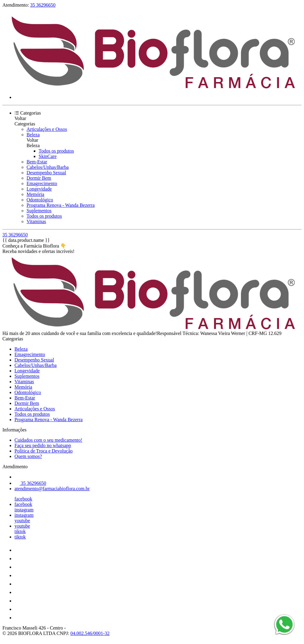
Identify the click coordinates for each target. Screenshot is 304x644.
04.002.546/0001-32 (90, 633)
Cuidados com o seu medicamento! (48, 440)
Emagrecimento (42, 183)
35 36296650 (43, 5)
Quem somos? (28, 456)
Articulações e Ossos (47, 129)
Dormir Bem (39, 178)
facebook (23, 499)
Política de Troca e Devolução (44, 451)
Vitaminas (36, 221)
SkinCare (48, 156)
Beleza (33, 135)
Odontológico (40, 200)
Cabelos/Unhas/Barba (48, 167)
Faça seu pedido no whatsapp (43, 445)
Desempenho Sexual (46, 173)
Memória (35, 194)
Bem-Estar (37, 162)
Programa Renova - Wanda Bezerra (61, 205)
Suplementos (39, 211)
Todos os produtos (56, 151)
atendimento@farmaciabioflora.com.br (52, 489)
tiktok (20, 531)
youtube (22, 521)
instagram (24, 510)
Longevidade (39, 189)
